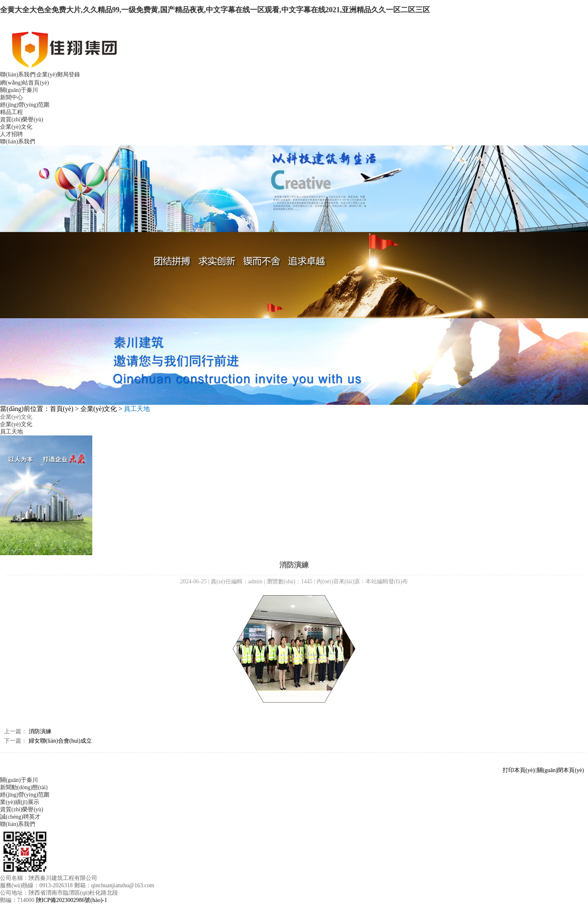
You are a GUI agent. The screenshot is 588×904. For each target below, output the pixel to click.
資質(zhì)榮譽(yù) (22, 119)
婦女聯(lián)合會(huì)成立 (60, 741)
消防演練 (40, 731)
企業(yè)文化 (16, 127)
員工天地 (11, 432)
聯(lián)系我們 (18, 75)
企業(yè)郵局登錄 (58, 75)
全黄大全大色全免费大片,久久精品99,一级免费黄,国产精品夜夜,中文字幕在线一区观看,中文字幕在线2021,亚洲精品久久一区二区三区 (215, 10)
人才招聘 (11, 134)
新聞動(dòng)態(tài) (24, 787)
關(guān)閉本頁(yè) (560, 770)
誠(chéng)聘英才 (20, 817)
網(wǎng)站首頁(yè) (24, 83)
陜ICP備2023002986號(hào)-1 (72, 900)
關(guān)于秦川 (19, 90)
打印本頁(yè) (519, 770)
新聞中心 (11, 97)
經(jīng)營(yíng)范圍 (25, 105)
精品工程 (11, 112)
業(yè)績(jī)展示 (20, 802)
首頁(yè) (62, 409)
